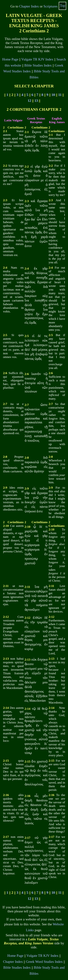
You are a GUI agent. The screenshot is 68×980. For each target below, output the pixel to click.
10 (53, 95)
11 (60, 95)
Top (63, 6)
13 (36, 101)
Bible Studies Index (38, 65)
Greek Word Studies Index (44, 962)
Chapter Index (29, 6)
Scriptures (51, 6)
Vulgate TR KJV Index (37, 59)
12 (29, 101)
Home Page (10, 59)
